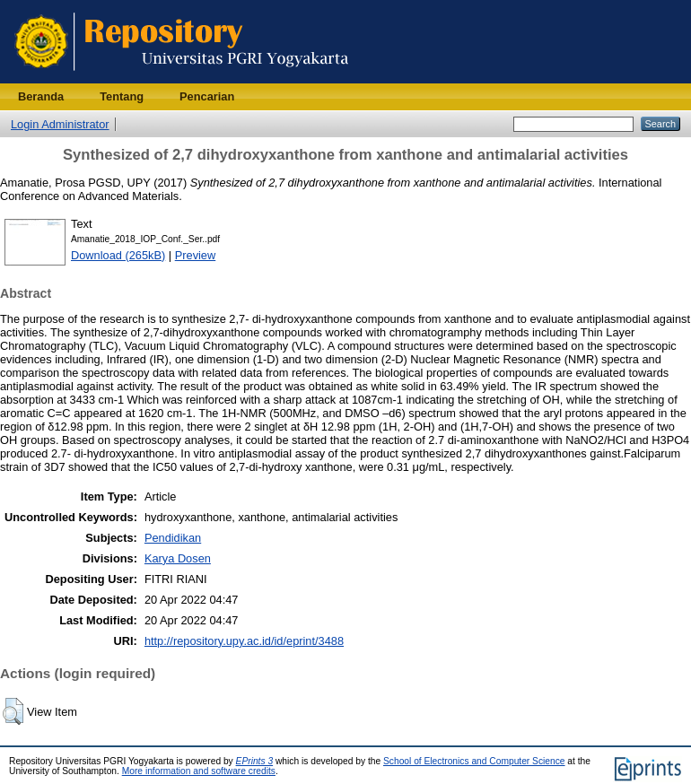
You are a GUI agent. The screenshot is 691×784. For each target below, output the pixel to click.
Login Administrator (60, 124)
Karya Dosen (178, 558)
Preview (196, 255)
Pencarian (207, 96)
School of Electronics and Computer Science (474, 761)
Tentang (122, 96)
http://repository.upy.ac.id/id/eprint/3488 (244, 641)
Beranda (41, 96)
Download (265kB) (118, 255)
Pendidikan (173, 538)
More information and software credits (199, 771)
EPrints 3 (255, 761)
